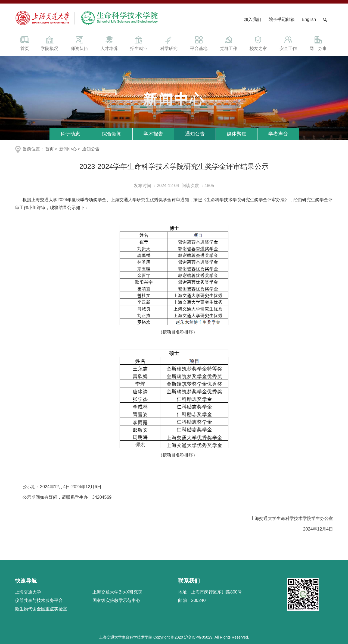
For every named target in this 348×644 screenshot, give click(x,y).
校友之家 (259, 43)
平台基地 (199, 43)
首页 (25, 43)
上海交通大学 (28, 592)
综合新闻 (112, 134)
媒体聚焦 (237, 134)
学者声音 (278, 134)
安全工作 (288, 43)
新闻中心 (68, 149)
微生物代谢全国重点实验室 (41, 609)
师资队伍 (79, 43)
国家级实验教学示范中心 (116, 600)
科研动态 (70, 134)
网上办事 (318, 43)
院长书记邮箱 (282, 19)
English (309, 19)
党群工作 (229, 43)
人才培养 (109, 43)
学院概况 (49, 43)
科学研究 (169, 43)
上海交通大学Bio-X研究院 (117, 592)
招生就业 (139, 43)
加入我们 (253, 19)
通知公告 (195, 134)
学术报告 (153, 134)
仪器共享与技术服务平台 (39, 600)
